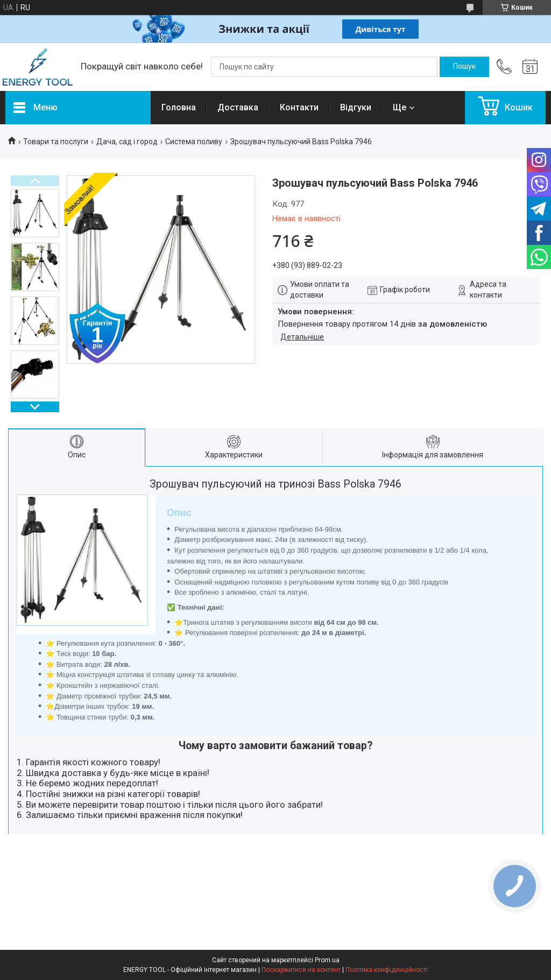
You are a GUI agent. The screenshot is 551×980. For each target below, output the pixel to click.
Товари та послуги (56, 142)
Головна (179, 107)
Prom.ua (327, 960)
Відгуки (356, 107)
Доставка (238, 107)
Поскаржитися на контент (301, 970)
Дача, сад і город (127, 142)
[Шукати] (464, 67)
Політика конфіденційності (387, 970)
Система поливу (194, 142)
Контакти (299, 107)
